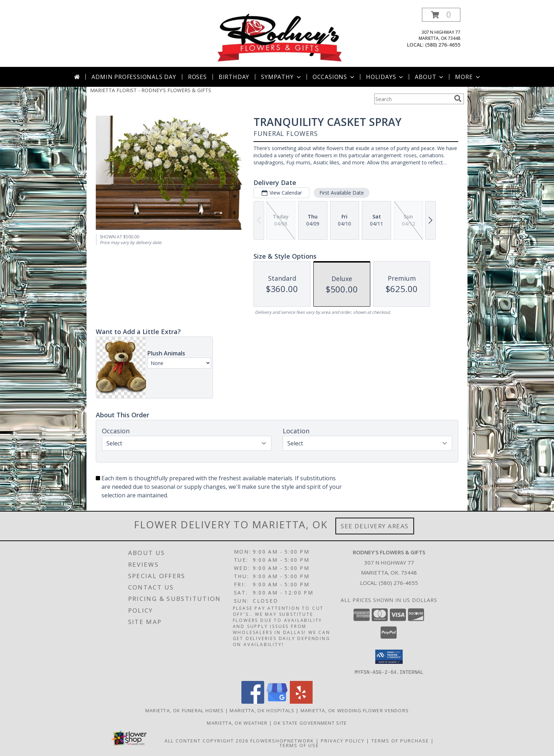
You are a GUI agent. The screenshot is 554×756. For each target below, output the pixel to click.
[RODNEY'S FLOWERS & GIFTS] (280, 37)
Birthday (234, 77)
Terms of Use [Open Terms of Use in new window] (299, 745)
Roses (197, 77)
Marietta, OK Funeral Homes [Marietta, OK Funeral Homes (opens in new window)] (185, 710)
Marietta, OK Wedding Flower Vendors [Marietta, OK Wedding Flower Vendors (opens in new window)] (355, 710)
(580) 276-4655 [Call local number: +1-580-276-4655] (443, 45)
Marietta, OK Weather (237, 723)
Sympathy (281, 77)
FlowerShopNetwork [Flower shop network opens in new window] (282, 740)
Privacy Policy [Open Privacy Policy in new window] (343, 740)
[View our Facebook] (253, 701)
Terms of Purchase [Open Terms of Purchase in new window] (400, 740)
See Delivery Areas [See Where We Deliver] (375, 526)
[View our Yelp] (301, 701)
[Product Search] (413, 99)
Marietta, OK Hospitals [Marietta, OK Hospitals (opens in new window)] (262, 710)
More (468, 77)
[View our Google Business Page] (277, 701)
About (430, 77)
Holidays (385, 77)
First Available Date (342, 193)
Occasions (334, 77)
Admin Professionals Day (134, 77)
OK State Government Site (310, 723)
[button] (441, 15)
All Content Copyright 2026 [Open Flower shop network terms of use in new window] (207, 740)
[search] (458, 99)
